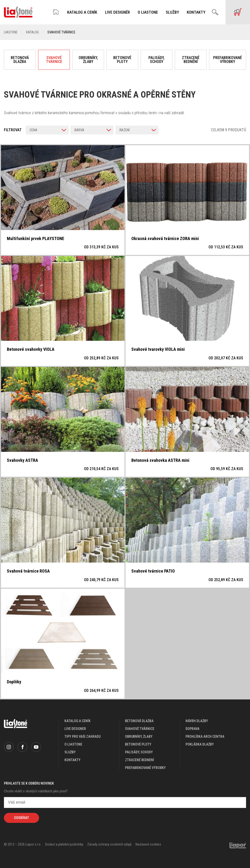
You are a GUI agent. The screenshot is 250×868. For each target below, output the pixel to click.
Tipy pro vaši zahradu (83, 737)
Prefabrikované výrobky (228, 60)
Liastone (11, 32)
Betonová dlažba (20, 60)
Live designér (117, 12)
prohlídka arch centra (205, 737)
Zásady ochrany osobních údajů (109, 844)
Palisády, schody (156, 60)
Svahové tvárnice (54, 60)
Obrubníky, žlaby (88, 60)
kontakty (73, 760)
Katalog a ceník (82, 12)
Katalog (32, 32)
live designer (75, 729)
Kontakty (196, 12)
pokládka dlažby (200, 744)
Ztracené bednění (191, 60)
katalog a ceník (78, 721)
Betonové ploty (122, 60)
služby (70, 752)
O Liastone (148, 12)
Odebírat (21, 818)
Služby (172, 12)
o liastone (73, 744)
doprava (193, 729)
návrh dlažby (197, 721)
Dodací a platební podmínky (64, 844)
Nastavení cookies (148, 844)
